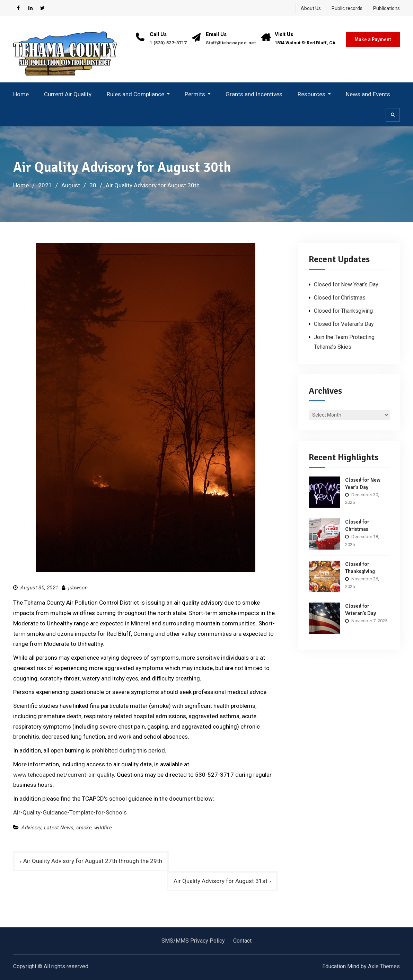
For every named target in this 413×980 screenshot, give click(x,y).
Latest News (59, 828)
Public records (347, 8)
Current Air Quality (68, 94)
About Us (311, 8)
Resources (311, 94)
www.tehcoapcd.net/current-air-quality (64, 775)
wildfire (103, 828)
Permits (195, 94)
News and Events (368, 94)
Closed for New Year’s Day (346, 284)
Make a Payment (373, 39)
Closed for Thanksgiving (343, 311)
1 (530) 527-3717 (168, 43)
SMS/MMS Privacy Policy (193, 941)
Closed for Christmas (340, 298)
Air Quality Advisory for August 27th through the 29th (93, 861)
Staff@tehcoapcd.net (231, 43)
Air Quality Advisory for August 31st (221, 881)
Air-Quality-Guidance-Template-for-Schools (70, 812)
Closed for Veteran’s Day (344, 324)
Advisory (32, 828)
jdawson (78, 588)
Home (21, 94)
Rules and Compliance (135, 94)
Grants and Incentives (254, 94)
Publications (386, 8)
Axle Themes (384, 966)
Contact (242, 941)
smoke (84, 828)
